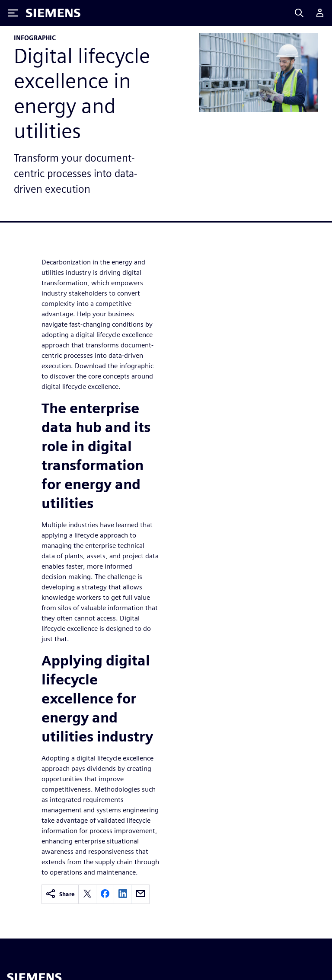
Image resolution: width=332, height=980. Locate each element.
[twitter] (87, 894)
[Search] (299, 13)
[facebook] (105, 894)
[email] (140, 894)
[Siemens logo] (53, 13)
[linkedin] (123, 894)
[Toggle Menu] (13, 13)
